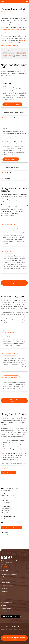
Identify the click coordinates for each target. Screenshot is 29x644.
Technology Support (6, 608)
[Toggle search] (23, 1)
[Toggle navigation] (27, 1)
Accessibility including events (9, 574)
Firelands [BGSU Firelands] (3, 594)
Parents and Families (6, 602)
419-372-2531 (6, 567)
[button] (10, 1)
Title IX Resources (6, 611)
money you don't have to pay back (12, 29)
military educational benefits (9, 45)
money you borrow (6, 32)
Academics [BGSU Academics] (4, 577)
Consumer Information (7, 585)
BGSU (2, 12)
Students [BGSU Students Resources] (3, 605)
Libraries (3, 597)
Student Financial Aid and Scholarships (11, 12)
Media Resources (5, 600)
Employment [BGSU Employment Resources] (4, 588)
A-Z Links (3, 580)
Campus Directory (6, 583)
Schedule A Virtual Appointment (12, 528)
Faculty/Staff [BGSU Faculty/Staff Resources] (4, 591)
